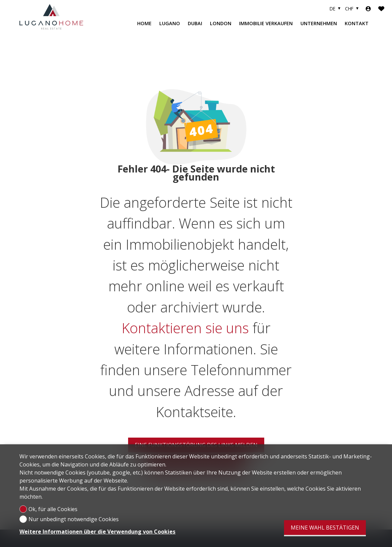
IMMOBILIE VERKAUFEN (266, 23)
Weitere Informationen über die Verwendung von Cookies (97, 532)
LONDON (221, 23)
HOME (144, 23)
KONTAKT (357, 23)
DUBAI (195, 23)
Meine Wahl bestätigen (325, 528)
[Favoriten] (381, 9)
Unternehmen (319, 23)
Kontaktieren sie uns (185, 327)
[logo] (51, 17)
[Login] (368, 9)
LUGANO (170, 23)
